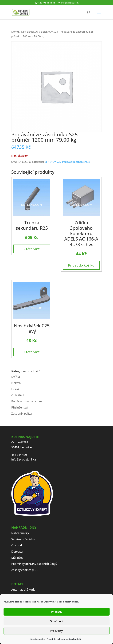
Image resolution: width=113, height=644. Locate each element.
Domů (15, 32)
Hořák (15, 389)
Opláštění (18, 395)
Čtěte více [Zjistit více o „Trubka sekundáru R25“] (32, 249)
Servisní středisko (23, 539)
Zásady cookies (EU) (24, 570)
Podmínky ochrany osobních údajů (64, 639)
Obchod (17, 545)
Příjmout (56, 612)
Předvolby (56, 631)
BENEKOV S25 (49, 32)
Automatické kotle (23, 590)
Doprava (17, 552)
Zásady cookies (37, 639)
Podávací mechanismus (76, 162)
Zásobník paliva (22, 414)
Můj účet (17, 558)
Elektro (16, 383)
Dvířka (16, 377)
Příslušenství (20, 407)
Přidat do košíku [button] (81, 265)
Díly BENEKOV (30, 32)
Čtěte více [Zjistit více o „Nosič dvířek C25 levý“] (32, 352)
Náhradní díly (20, 533)
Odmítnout (57, 621)
